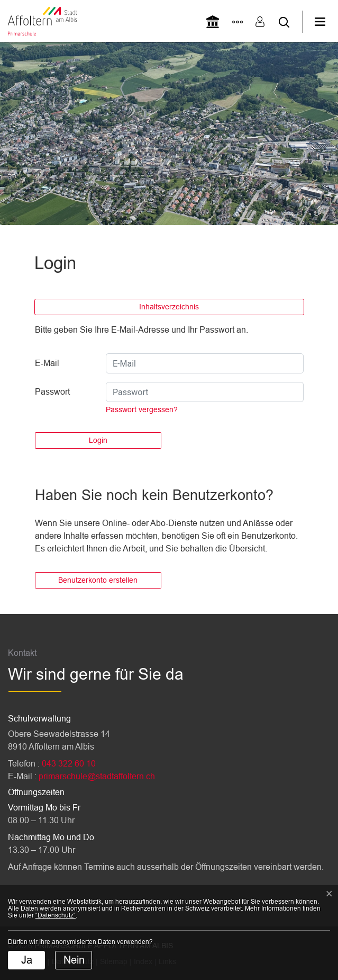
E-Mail (47, 363)
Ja (27, 960)
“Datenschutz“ (56, 915)
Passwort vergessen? (142, 409)
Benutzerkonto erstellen (98, 580)
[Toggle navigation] (326, 22)
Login (98, 440)
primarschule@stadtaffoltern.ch (97, 776)
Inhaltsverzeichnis (169, 307)
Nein (74, 960)
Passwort (52, 392)
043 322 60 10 (69, 764)
